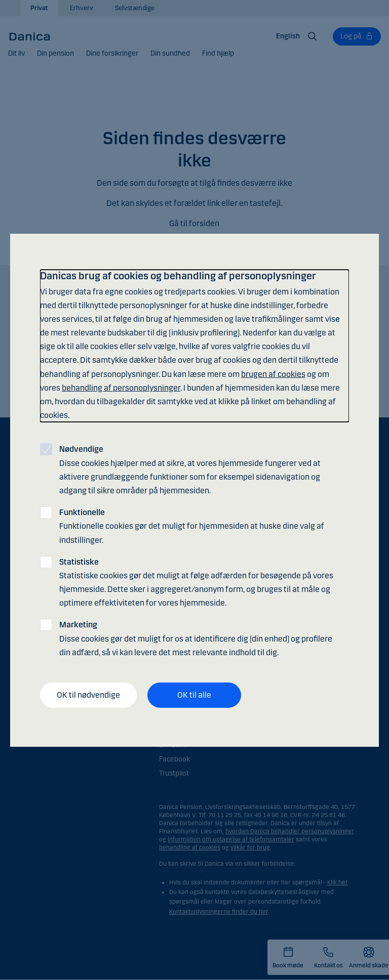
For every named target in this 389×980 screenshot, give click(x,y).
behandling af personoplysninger (121, 388)
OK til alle (194, 695)
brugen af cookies (273, 374)
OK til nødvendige (88, 695)
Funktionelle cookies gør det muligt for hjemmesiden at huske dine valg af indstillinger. (192, 526)
